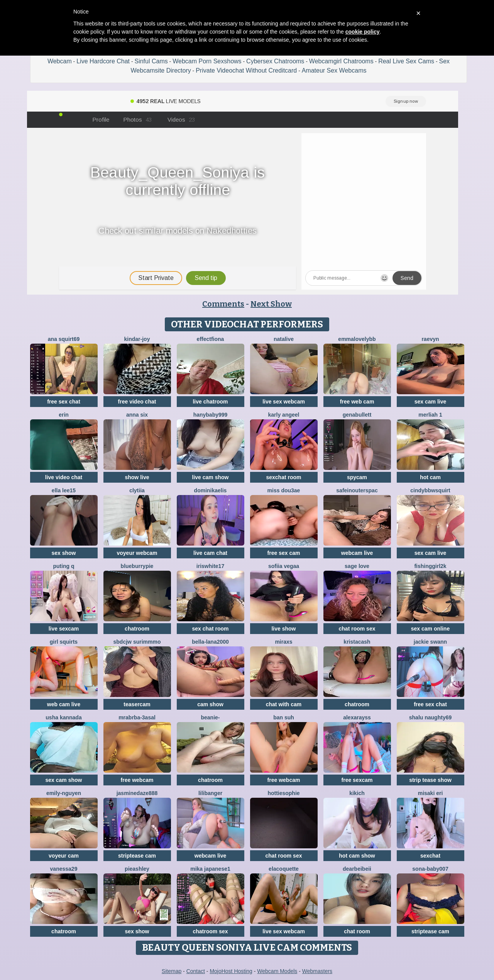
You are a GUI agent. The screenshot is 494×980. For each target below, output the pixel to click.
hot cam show (357, 856)
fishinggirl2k (430, 566)
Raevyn (430, 339)
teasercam (137, 704)
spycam (357, 477)
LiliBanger (210, 793)
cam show (210, 704)
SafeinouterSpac (357, 490)
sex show (63, 553)
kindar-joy (137, 339)
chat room (357, 931)
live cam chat (210, 553)
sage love (357, 566)
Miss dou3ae (284, 490)
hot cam (430, 477)
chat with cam (284, 704)
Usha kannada (63, 717)
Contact (196, 971)
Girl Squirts (64, 642)
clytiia (137, 490)
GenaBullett (357, 415)
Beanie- (210, 717)
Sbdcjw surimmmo (137, 642)
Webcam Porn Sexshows (207, 61)
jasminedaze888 (137, 793)
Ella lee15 (64, 490)
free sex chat (64, 402)
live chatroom (210, 402)
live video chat (64, 477)
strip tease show (430, 780)
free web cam (357, 402)
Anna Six (137, 415)
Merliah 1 (430, 415)
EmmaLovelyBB (357, 339)
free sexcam (357, 780)
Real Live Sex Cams (406, 61)
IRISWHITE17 (210, 566)
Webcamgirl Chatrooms (341, 61)
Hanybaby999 (211, 415)
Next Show (271, 304)
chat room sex (357, 629)
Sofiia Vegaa (284, 566)
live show (283, 629)
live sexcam (64, 629)
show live (137, 477)
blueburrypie (137, 566)
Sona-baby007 (430, 869)
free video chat (137, 402)
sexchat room (283, 477)
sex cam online (430, 629)
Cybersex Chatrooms (275, 61)
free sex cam (284, 553)
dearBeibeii (357, 869)
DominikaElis (211, 490)
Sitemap (172, 971)
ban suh (284, 717)
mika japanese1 (210, 869)
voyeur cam (64, 856)
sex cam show (64, 780)
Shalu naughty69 (430, 717)
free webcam (137, 780)
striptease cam (137, 856)
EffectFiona (211, 339)
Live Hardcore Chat (103, 61)
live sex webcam (284, 402)
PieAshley (137, 869)
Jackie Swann (430, 642)
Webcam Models (277, 971)
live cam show (211, 477)
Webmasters (317, 971)
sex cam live (431, 402)
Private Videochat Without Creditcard (246, 70)
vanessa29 (64, 869)
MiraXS (283, 642)
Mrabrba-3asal (137, 717)
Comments (223, 304)
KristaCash (357, 642)
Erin (64, 415)
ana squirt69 (64, 339)
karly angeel (284, 415)
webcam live (357, 553)
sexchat (430, 856)
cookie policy (363, 32)
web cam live (64, 704)
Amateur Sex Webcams (334, 70)
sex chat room (211, 629)
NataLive (284, 339)
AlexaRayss (357, 717)
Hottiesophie (283, 793)
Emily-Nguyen (64, 793)
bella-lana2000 (210, 642)
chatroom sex (210, 931)
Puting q (63, 566)
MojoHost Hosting (231, 971)
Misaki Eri (431, 793)
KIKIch (357, 793)
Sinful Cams (151, 61)
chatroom (137, 629)
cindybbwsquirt (430, 490)
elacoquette (284, 869)
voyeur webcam (137, 553)
